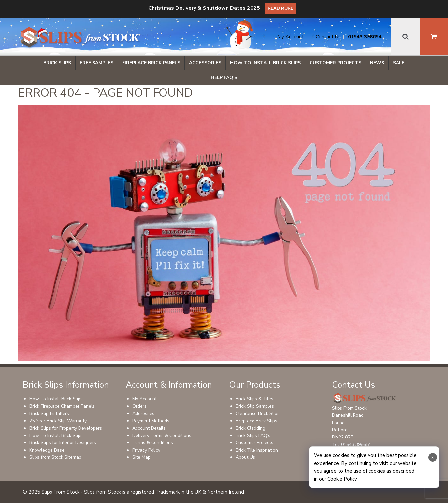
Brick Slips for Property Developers (66, 428)
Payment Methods (151, 421)
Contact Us (328, 37)
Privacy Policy (146, 450)
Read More (281, 8)
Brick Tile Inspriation (257, 450)
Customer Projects (335, 63)
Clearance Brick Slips (258, 414)
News (377, 63)
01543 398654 (365, 37)
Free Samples (97, 63)
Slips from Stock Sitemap (55, 457)
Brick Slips (57, 63)
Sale (399, 63)
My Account (291, 37)
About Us (245, 457)
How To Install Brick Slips (265, 63)
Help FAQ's (224, 77)
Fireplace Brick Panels (151, 63)
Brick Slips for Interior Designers (63, 443)
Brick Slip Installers (49, 414)
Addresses (143, 414)
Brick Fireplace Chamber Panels (62, 406)
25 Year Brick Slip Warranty (58, 421)
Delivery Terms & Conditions (162, 435)
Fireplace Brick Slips (256, 421)
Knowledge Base (47, 450)
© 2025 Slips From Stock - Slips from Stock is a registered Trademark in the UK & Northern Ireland (133, 492)
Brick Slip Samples (255, 406)
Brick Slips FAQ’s (253, 435)
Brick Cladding (250, 428)
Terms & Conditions (153, 443)
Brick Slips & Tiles (254, 399)
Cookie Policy (342, 479)
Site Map (141, 457)
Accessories (205, 63)
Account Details (149, 428)
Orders (139, 406)
